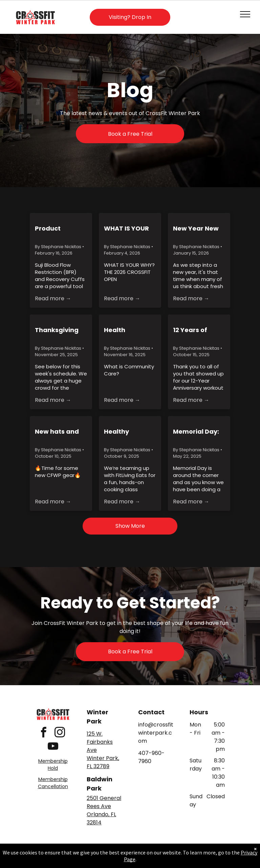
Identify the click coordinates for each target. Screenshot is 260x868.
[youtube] (53, 747)
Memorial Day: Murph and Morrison (196, 432)
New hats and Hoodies (57, 432)
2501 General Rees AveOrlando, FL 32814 (104, 810)
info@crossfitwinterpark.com (156, 733)
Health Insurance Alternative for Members (127, 330)
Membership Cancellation (53, 783)
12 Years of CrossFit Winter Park (198, 330)
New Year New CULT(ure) (196, 229)
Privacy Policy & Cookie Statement (88, 855)
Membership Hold (53, 765)
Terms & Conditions (186, 855)
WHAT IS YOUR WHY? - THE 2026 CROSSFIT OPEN (127, 229)
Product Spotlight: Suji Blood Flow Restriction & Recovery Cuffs (59, 229)
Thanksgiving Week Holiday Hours (57, 330)
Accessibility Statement (144, 855)
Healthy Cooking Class (127, 432)
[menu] (245, 14)
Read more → (53, 298)
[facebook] (43, 733)
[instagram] (60, 733)
